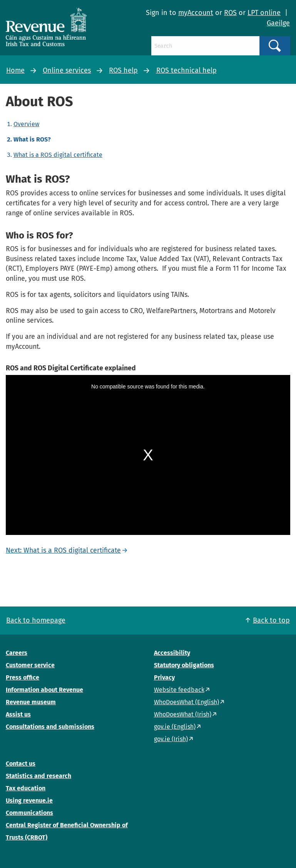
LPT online (264, 13)
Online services (67, 70)
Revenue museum (31, 702)
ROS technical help (186, 70)
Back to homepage (36, 620)
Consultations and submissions (50, 727)
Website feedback (179, 690)
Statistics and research (38, 776)
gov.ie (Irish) (171, 739)
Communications (29, 813)
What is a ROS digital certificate (58, 155)
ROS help (123, 70)
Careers (17, 653)
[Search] (205, 46)
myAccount (196, 13)
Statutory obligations (184, 665)
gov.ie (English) (175, 727)
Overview (26, 124)
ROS (230, 13)
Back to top (271, 620)
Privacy (164, 677)
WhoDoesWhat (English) (186, 702)
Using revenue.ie (29, 801)
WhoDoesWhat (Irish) (183, 714)
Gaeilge (278, 23)
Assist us (18, 714)
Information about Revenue (44, 690)
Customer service (30, 665)
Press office (23, 677)
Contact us (21, 764)
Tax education (26, 788)
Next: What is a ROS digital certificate (63, 550)
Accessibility (172, 653)
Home (15, 70)
